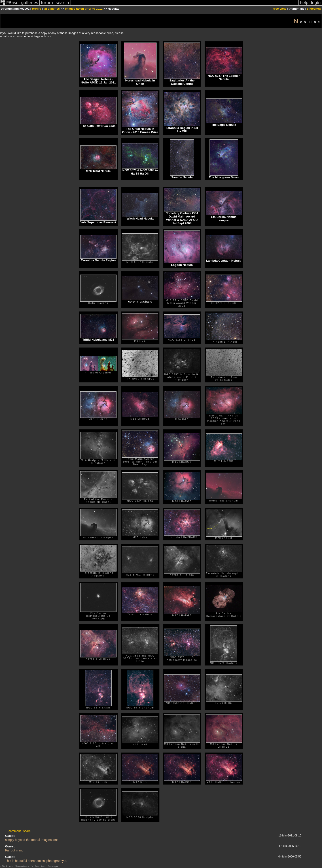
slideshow (314, 9)
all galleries (52, 9)
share (27, 831)
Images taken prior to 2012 (84, 9)
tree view (280, 9)
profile (37, 9)
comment (15, 831)
